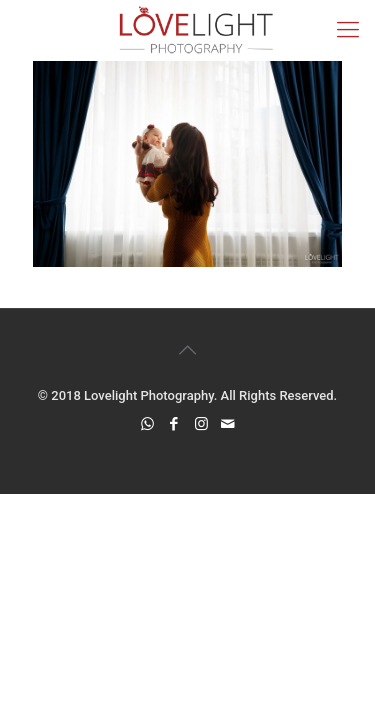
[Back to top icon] (188, 350)
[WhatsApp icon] (147, 424)
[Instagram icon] (201, 424)
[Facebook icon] (174, 424)
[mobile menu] (348, 30)
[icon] (228, 424)
